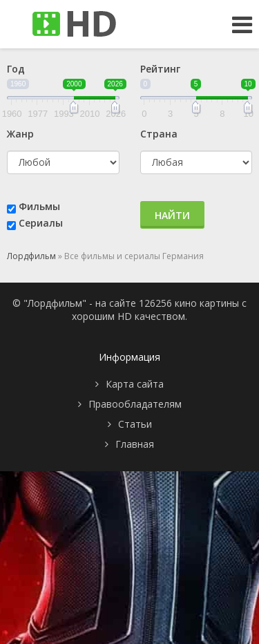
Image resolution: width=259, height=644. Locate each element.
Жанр (20, 134)
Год (16, 69)
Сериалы (41, 223)
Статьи (135, 424)
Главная (135, 444)
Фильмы (39, 206)
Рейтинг (160, 69)
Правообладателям (135, 404)
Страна (159, 134)
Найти (172, 215)
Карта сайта (135, 384)
